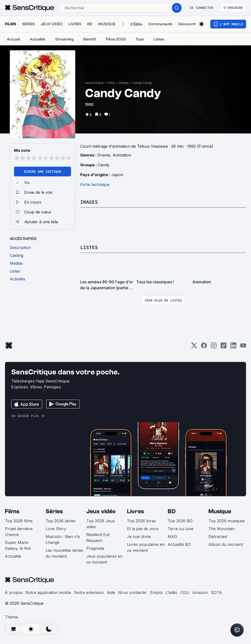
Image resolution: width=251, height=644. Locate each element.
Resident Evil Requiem (98, 538)
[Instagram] (214, 347)
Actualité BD (179, 544)
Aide (111, 592)
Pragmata (95, 548)
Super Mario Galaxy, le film (18, 545)
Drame (124, 83)
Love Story (56, 529)
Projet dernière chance (19, 532)
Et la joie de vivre (143, 529)
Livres (135, 511)
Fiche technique (95, 184)
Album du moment (226, 544)
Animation (122, 155)
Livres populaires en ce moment (146, 547)
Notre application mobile (48, 592)
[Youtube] (243, 347)
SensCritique (94, 83)
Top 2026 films (19, 521)
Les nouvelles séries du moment (64, 553)
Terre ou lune (181, 529)
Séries (54, 511)
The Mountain (221, 529)
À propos (14, 592)
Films (111, 83)
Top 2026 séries (61, 521)
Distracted (218, 537)
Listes (89, 247)
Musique (220, 511)
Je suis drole (139, 537)
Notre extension (89, 592)
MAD (172, 537)
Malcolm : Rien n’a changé (63, 539)
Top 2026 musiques (227, 521)
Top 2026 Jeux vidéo (100, 524)
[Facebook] (204, 347)
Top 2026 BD (180, 521)
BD (172, 511)
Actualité (13, 556)
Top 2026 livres (141, 521)
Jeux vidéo (101, 511)
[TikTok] (224, 347)
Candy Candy (142, 83)
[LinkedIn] (233, 347)
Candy (104, 165)
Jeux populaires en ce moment (104, 559)
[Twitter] (194, 347)
